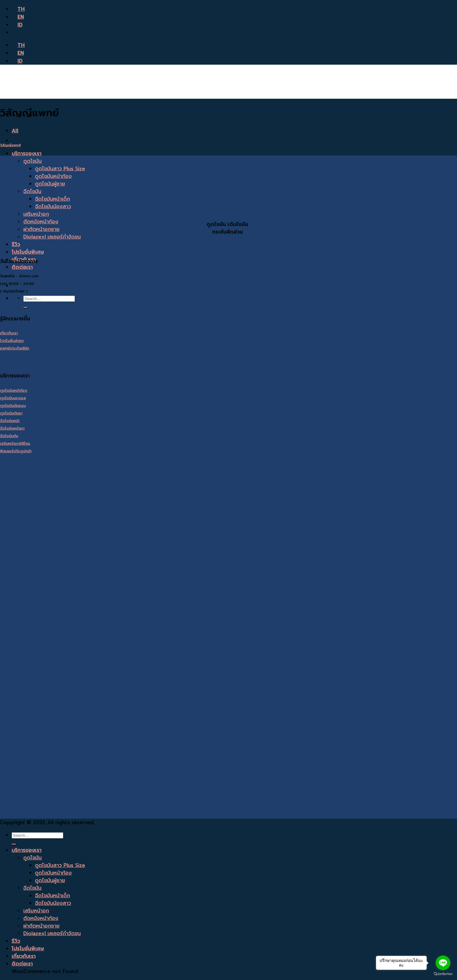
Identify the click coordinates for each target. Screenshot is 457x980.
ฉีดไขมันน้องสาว (53, 206)
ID (17, 25)
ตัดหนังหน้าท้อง (41, 222)
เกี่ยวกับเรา (9, 333)
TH (18, 9)
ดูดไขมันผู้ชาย (50, 184)
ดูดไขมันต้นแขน (13, 406)
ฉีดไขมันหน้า (10, 421)
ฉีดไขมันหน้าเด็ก (52, 199)
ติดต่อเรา (22, 267)
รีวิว (16, 244)
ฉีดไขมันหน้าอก (12, 428)
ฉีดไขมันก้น (9, 436)
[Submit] (26, 308)
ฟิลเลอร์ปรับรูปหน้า (16, 451)
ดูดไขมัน (32, 161)
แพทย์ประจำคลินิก (15, 348)
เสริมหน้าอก (36, 214)
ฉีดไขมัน (32, 191)
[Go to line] (443, 963)
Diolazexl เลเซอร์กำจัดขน (52, 237)
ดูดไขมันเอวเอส (13, 398)
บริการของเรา (27, 153)
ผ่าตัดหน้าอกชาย (41, 229)
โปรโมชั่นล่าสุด (12, 341)
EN (18, 17)
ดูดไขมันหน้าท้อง (53, 176)
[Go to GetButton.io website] (443, 974)
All (15, 131)
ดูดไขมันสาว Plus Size (60, 169)
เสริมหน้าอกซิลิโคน (15, 443)
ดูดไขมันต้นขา (11, 413)
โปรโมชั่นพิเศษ (28, 252)
